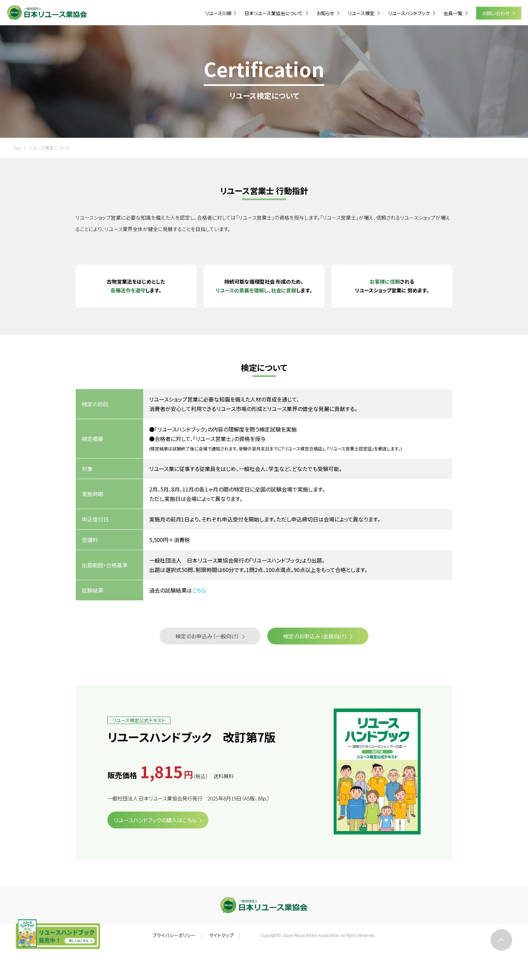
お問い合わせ (496, 13)
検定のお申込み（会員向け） (315, 636)
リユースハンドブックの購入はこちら (155, 820)
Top (17, 148)
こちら (199, 590)
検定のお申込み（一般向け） (207, 636)
